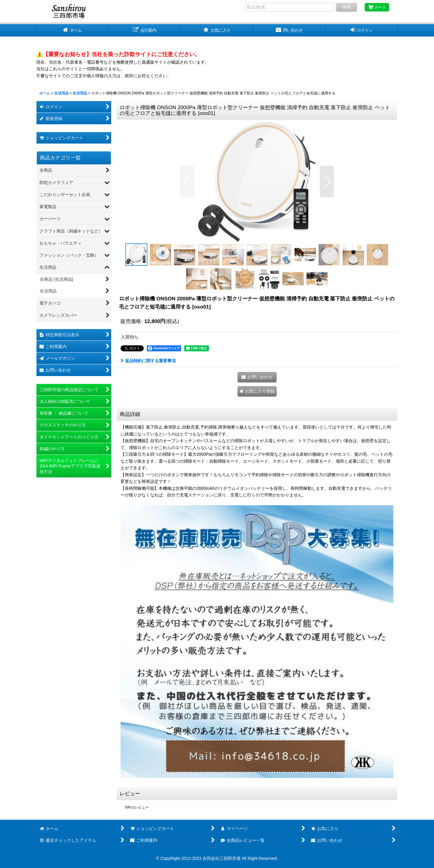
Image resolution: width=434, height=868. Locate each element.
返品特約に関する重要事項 (148, 361)
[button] (187, 182)
